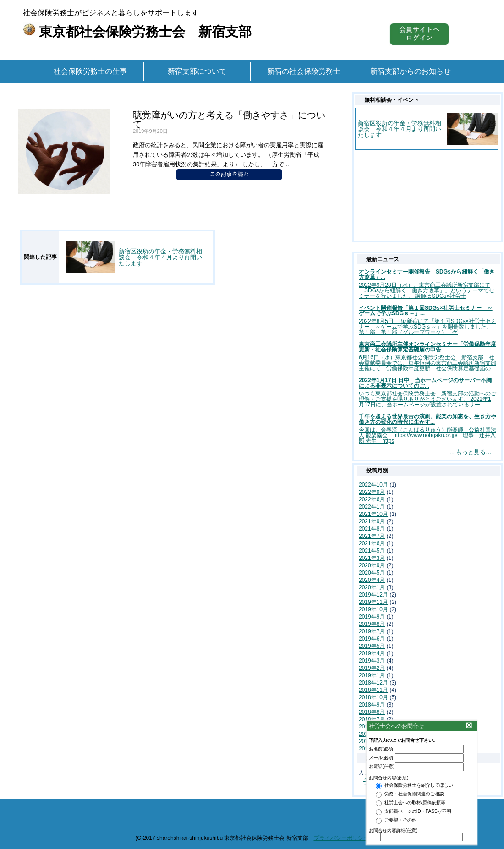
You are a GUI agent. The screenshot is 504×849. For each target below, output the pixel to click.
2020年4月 (372, 580)
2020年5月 (372, 573)
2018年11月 (373, 690)
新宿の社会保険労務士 (304, 71)
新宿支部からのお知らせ (411, 71)
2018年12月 (373, 683)
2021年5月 (372, 551)
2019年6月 (372, 639)
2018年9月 (372, 705)
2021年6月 (372, 543)
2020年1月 (372, 587)
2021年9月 (372, 521)
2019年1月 (372, 675)
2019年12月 (373, 595)
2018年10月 (373, 697)
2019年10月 (373, 609)
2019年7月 (372, 631)
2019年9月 (372, 617)
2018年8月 (372, 712)
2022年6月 (372, 499)
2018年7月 (372, 719)
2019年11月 (373, 602)
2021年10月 (373, 514)
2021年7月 (372, 536)
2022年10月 (373, 485)
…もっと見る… (471, 452)
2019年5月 (372, 646)
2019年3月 (372, 661)
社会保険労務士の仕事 (90, 71)
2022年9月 (372, 492)
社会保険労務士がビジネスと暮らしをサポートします (137, 22)
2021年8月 (372, 529)
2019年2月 (372, 668)
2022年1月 (372, 507)
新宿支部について (197, 71)
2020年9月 (372, 565)
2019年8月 (372, 624)
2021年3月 (372, 558)
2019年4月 (372, 653)
